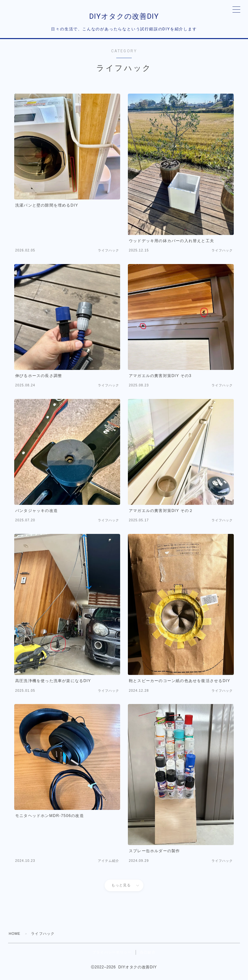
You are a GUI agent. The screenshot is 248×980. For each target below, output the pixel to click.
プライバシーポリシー (112, 955)
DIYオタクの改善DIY (124, 18)
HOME (15, 937)
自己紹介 (148, 955)
